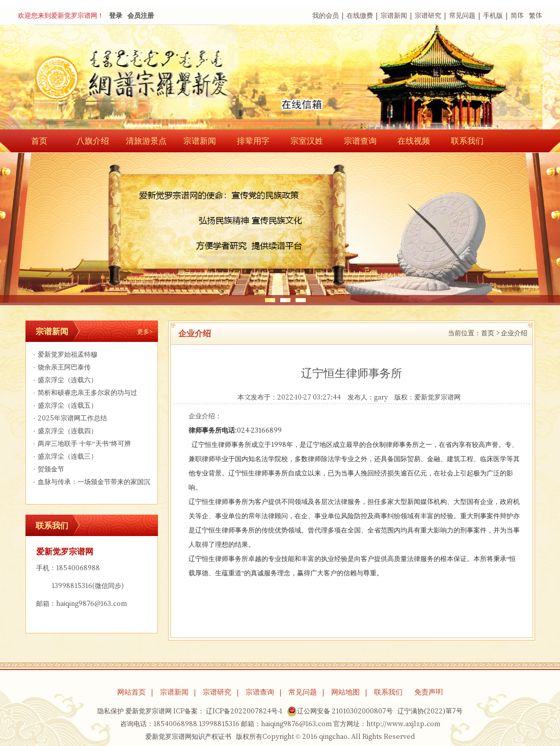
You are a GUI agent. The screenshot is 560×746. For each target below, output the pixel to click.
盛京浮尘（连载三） (64, 456)
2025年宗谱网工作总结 (69, 418)
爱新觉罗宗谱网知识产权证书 (188, 737)
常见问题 (462, 16)
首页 (39, 141)
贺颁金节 (48, 469)
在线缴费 (360, 16)
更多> (145, 331)
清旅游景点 (146, 141)
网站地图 (345, 692)
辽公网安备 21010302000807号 (340, 711)
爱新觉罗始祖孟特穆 (64, 354)
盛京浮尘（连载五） (64, 405)
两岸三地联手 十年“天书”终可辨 (81, 444)
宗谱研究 (428, 16)
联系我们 (467, 141)
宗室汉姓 (307, 141)
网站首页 (131, 692)
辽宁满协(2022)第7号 (430, 711)
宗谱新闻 (394, 16)
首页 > (490, 333)
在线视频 (414, 141)
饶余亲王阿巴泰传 (61, 367)
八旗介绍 (93, 141)
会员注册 (141, 16)
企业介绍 (514, 333)
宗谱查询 (360, 141)
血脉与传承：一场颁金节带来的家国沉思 (91, 483)
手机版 (493, 16)
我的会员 (326, 16)
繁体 (536, 16)
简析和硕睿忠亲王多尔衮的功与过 (84, 393)
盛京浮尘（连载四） (64, 431)
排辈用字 (253, 141)
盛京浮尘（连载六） (64, 380)
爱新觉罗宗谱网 (437, 397)
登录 (116, 16)
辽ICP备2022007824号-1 (244, 711)
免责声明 (429, 692)
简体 (517, 16)
